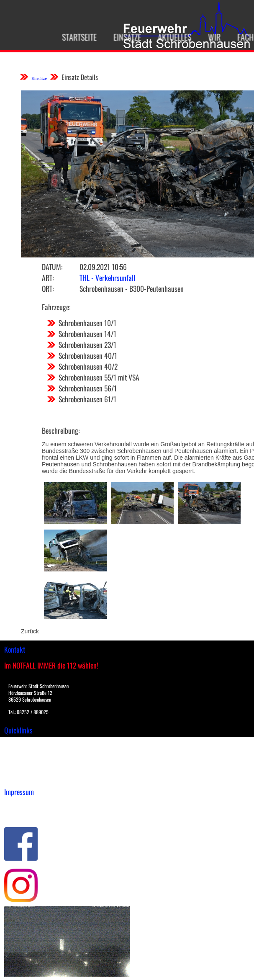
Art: (48, 278)
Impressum (19, 805)
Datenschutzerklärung (34, 814)
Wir (205, 37)
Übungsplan (20, 761)
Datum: (52, 267)
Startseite (71, 37)
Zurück (30, 631)
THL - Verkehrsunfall (107, 278)
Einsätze (118, 37)
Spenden (15, 778)
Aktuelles (166, 37)
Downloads (18, 752)
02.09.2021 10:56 (103, 267)
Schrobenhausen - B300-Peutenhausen (132, 288)
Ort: (48, 288)
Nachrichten (20, 769)
